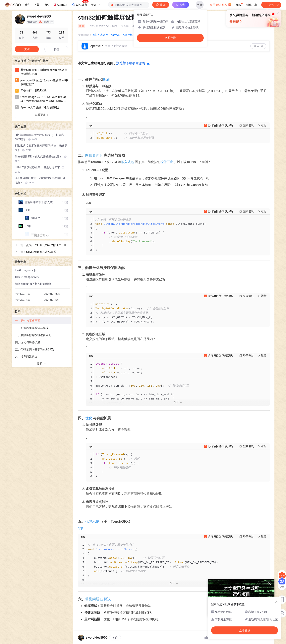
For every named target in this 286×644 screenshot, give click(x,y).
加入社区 (258, 46)
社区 (46, 5)
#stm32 (115, 35)
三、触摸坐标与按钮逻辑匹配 (33, 335)
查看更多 (42, 115)
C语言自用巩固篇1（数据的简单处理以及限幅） (40, 180)
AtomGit (60, 5)
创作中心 (252, 5)
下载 (37, 5)
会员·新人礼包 (221, 4)
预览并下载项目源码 (133, 63)
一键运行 (122, 641)
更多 (95, 5)
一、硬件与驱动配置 (28, 321)
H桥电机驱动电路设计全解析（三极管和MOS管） (40, 137)
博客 (27, 5)
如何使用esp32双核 (27, 277)
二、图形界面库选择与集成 (32, 328)
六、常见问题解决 (26, 357)
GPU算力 (80, 4)
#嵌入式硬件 (101, 35)
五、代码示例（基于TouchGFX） (35, 349)
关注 (27, 49)
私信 (56, 49)
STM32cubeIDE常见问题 (41, 252)
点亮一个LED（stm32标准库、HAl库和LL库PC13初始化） (47, 245)
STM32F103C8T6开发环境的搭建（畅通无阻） (41, 148)
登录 (200, 5)
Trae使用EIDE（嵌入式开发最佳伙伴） (41, 159)
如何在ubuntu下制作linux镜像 (33, 284)
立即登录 (170, 38)
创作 (271, 5)
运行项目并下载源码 (220, 125)
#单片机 (128, 35)
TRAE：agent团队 (26, 270)
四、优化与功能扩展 (28, 342)
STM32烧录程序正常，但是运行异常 (40, 169)
